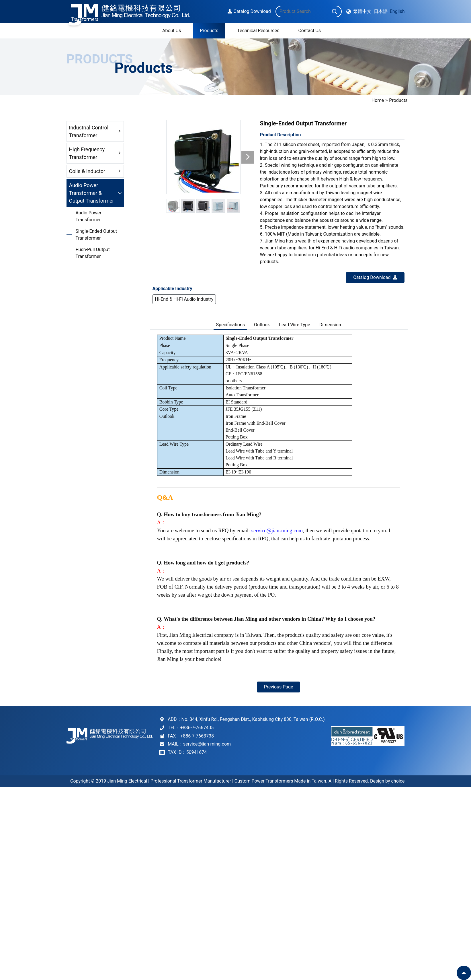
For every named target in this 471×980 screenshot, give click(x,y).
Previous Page (279, 687)
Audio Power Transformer (89, 216)
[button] (248, 157)
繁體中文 (362, 10)
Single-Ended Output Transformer (96, 235)
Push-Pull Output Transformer (93, 253)
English (397, 10)
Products (414, 100)
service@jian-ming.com (277, 530)
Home (394, 100)
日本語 (381, 10)
